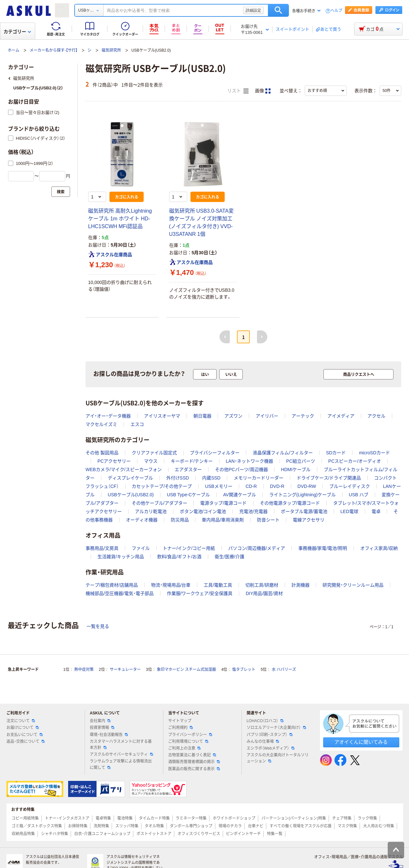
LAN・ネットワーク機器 (250, 461)
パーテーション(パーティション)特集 (294, 818)
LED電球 (349, 511)
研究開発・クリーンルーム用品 (353, 585)
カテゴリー (17, 32)
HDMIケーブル (296, 469)
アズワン (233, 416)
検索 (278, 10)
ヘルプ (336, 11)
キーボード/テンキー (192, 461)
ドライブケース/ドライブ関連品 (329, 478)
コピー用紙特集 (25, 818)
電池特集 (125, 818)
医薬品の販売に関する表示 (194, 769)
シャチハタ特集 (55, 834)
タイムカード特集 (154, 818)
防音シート (268, 520)
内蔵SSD (211, 478)
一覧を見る (98, 626)
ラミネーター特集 (191, 818)
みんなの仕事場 (263, 742)
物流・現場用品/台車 (171, 585)
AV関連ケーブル (240, 495)
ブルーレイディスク (350, 486)
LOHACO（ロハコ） (265, 721)
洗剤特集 (101, 826)
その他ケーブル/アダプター (159, 503)
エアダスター (188, 469)
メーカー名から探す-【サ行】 (54, 50)
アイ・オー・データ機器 (108, 416)
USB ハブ (359, 495)
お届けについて (23, 728)
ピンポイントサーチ (243, 834)
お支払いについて (25, 735)
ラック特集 (367, 818)
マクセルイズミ (101, 424)
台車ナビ (256, 826)
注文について (21, 721)
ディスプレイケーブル (130, 478)
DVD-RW (307, 486)
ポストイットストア (154, 834)
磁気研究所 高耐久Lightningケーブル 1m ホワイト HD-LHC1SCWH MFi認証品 (120, 219)
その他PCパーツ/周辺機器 (241, 469)
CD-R (251, 486)
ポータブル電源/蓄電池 (304, 511)
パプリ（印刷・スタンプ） (270, 735)
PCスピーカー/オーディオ (355, 461)
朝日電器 (202, 416)
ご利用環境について (188, 742)
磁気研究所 (111, 50)
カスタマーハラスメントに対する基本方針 (121, 745)
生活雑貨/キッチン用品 (121, 557)
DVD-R (277, 486)
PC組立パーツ (301, 461)
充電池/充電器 (253, 511)
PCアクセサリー (114, 461)
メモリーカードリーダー (259, 478)
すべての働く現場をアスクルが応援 (301, 826)
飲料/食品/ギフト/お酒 (179, 557)
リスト (238, 91)
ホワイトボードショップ (234, 818)
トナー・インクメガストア (67, 818)
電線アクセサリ (309, 520)
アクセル (376, 416)
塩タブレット (244, 670)
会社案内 (100, 721)
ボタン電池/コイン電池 (203, 511)
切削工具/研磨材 (262, 585)
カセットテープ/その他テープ (162, 486)
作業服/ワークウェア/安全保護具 (200, 593)
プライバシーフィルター (215, 453)
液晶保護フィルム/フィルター (283, 453)
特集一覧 (275, 834)
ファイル (141, 548)
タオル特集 (154, 826)
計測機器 (301, 585)
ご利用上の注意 (184, 748)
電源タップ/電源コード (223, 503)
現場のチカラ (230, 826)
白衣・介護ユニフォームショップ (102, 834)
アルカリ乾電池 (151, 511)
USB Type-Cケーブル (189, 495)
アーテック (303, 416)
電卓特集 (103, 818)
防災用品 (180, 520)
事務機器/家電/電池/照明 (323, 548)
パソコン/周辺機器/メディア (257, 548)
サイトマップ (180, 721)
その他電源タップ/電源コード (290, 503)
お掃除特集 (78, 826)
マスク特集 (347, 826)
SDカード (336, 453)
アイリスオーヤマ (162, 416)
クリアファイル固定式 (154, 453)
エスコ (137, 424)
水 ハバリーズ (284, 670)
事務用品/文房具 (102, 548)
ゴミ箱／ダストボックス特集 (37, 826)
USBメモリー (219, 486)
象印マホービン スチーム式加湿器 (186, 670)
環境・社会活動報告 (109, 735)
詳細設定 (253, 10)
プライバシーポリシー (190, 735)
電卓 (376, 511)
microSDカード (374, 453)
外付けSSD (178, 478)
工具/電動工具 (218, 585)
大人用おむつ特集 (379, 826)
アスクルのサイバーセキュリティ (121, 754)
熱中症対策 (84, 670)
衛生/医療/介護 (230, 557)
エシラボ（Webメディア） (271, 748)
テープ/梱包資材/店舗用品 (112, 585)
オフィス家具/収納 (379, 548)
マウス (151, 461)
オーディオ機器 (142, 520)
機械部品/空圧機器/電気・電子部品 (120, 593)
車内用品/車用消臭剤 (223, 520)
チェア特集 (342, 818)
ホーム (14, 50)
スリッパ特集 (127, 826)
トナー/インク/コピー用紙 (189, 548)
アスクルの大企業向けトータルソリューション (278, 758)
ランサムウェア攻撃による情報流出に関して (121, 764)
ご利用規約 (180, 728)
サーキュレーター (125, 670)
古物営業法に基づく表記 (192, 755)
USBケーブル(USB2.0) (131, 495)
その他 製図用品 (102, 453)
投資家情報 (102, 728)
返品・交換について (26, 742)
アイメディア (341, 416)
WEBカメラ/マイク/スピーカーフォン (124, 469)
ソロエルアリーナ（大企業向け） (276, 728)
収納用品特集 (23, 834)
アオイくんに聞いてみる (361, 742)
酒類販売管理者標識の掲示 (194, 762)
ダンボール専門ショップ (191, 826)
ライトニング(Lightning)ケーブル (302, 495)
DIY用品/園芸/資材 (264, 593)
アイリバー (267, 416)
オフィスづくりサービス (199, 834)
